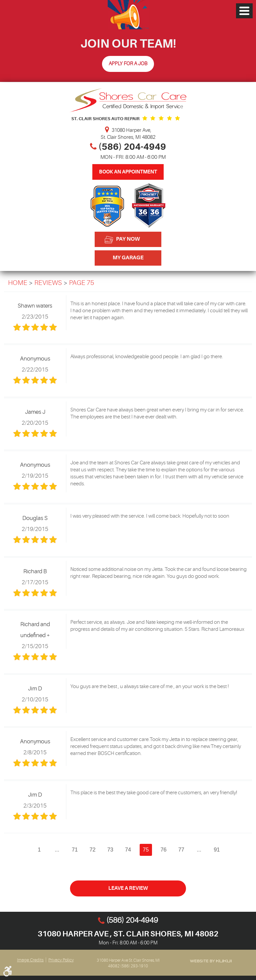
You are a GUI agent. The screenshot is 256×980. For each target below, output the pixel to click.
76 (164, 850)
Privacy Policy (61, 960)
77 (182, 850)
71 (74, 850)
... (57, 850)
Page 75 (81, 283)
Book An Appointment (128, 172)
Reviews (48, 283)
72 (92, 850)
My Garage (128, 258)
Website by (211, 961)
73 (110, 850)
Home (18, 283)
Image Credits (30, 960)
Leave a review (128, 889)
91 (217, 850)
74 (128, 850)
